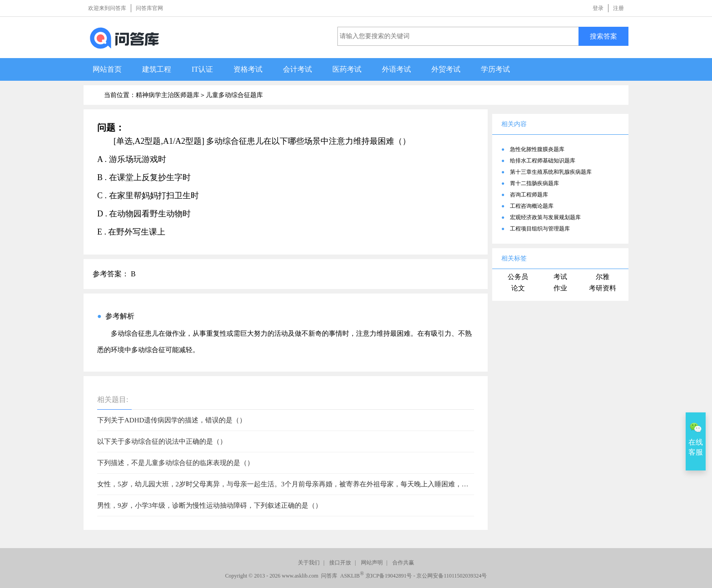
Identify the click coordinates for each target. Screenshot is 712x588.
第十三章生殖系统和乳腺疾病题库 (551, 172)
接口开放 (340, 563)
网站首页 (107, 69)
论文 (518, 288)
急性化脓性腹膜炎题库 (537, 149)
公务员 (518, 277)
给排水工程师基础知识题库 (543, 161)
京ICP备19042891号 (389, 576)
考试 (560, 277)
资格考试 (248, 69)
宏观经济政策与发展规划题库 (545, 217)
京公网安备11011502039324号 (452, 576)
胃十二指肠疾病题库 (534, 183)
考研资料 (603, 288)
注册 (618, 8)
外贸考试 (446, 69)
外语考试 (396, 69)
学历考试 (495, 69)
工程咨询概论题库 (532, 206)
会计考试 (297, 69)
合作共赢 (403, 563)
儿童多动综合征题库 (234, 95)
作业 (560, 288)
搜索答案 (603, 36)
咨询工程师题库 (529, 195)
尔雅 (603, 277)
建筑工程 (157, 69)
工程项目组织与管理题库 (540, 229)
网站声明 (372, 563)
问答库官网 (149, 8)
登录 (598, 8)
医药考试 (347, 69)
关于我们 (309, 563)
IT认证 (202, 69)
